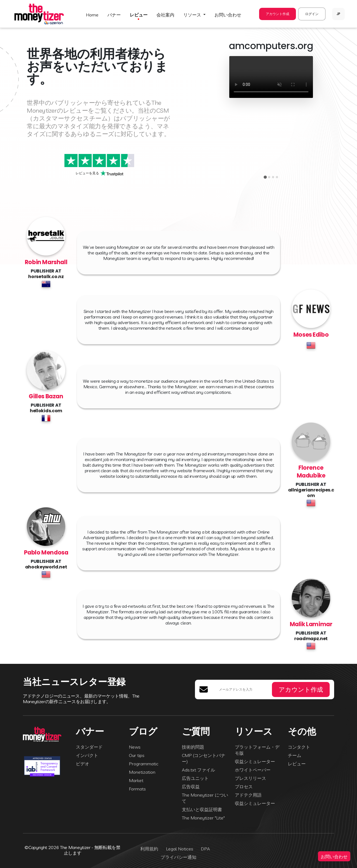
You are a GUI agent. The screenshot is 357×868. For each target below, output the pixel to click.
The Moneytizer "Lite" (203, 818)
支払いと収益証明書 (202, 809)
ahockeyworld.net (46, 567)
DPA (205, 849)
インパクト (87, 755)
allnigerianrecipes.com (311, 493)
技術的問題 (193, 747)
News (135, 747)
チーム (295, 755)
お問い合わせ (334, 856)
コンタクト (299, 747)
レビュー (139, 15)
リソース (193, 15)
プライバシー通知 (178, 857)
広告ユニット (195, 778)
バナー (114, 15)
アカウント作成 (278, 14)
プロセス (244, 787)
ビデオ (83, 764)
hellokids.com (46, 411)
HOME (92, 15)
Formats (137, 789)
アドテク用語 (248, 795)
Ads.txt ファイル (198, 770)
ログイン (312, 14)
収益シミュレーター (255, 761)
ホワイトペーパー (253, 770)
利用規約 (149, 849)
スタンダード (89, 747)
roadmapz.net (311, 639)
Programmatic (144, 764)
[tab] (265, 177)
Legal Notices (180, 849)
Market (136, 780)
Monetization (142, 772)
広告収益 (191, 787)
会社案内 (165, 15)
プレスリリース (250, 778)
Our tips (137, 755)
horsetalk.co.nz (46, 277)
